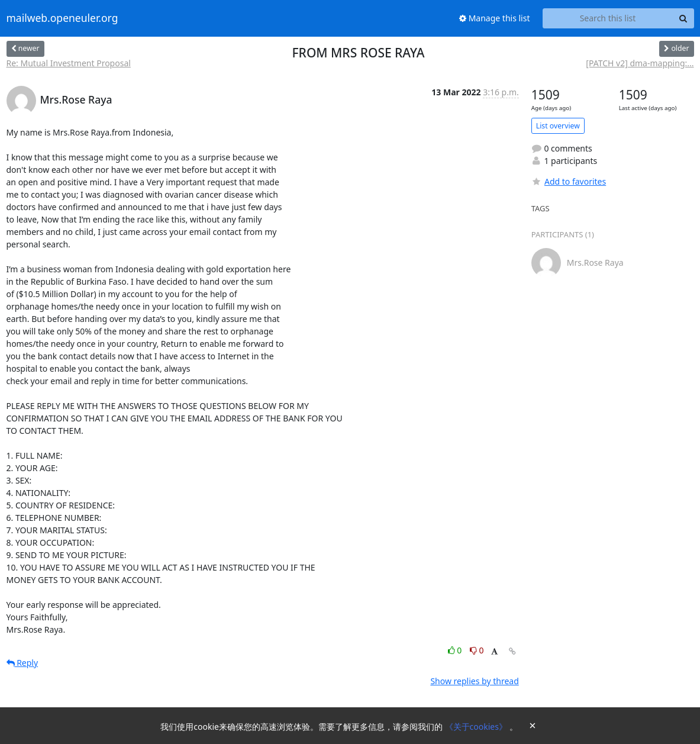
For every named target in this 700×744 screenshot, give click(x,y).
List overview (558, 126)
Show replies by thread (474, 681)
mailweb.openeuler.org (62, 18)
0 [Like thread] (456, 650)
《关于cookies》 (477, 727)
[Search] (683, 18)
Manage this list (495, 18)
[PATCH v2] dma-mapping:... (640, 63)
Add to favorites (569, 181)
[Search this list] (608, 18)
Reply (22, 663)
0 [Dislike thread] (477, 650)
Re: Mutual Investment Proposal (69, 63)
